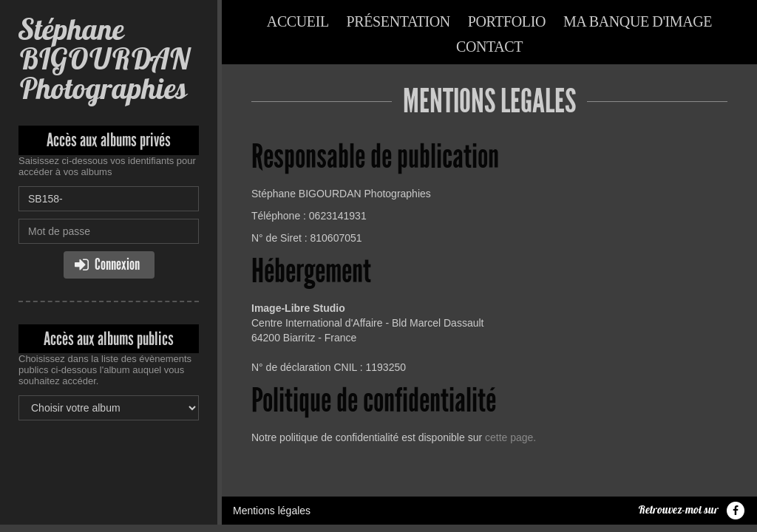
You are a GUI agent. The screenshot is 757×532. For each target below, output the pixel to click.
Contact (489, 47)
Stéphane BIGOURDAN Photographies (104, 59)
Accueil (298, 21)
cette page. (510, 437)
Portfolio (507, 21)
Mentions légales (272, 511)
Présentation (398, 21)
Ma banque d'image (638, 21)
